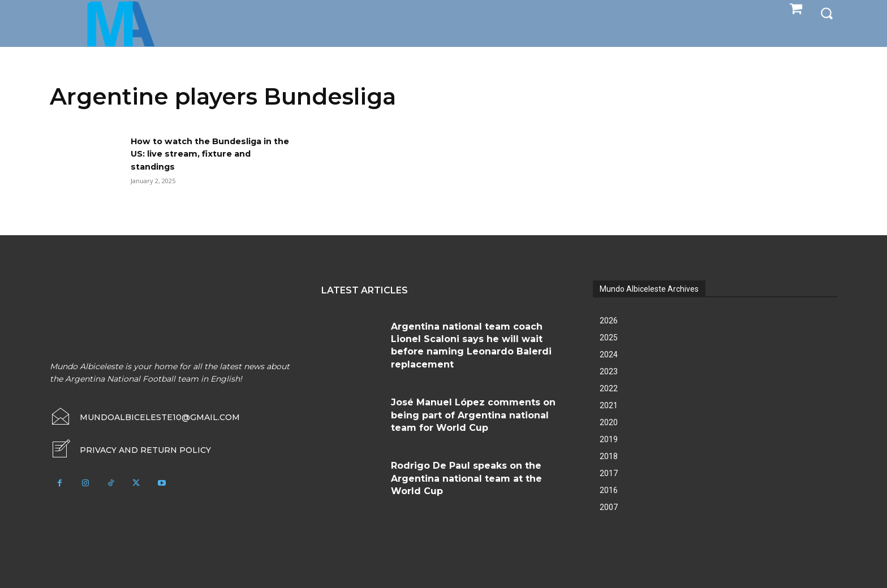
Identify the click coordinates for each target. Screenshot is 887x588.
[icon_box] (130, 450)
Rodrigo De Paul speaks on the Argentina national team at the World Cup (466, 478)
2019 (609, 439)
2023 (609, 371)
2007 (609, 507)
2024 (609, 354)
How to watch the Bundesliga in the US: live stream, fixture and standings (209, 154)
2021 (609, 405)
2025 (609, 338)
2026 (609, 321)
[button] (826, 12)
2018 (609, 456)
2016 (609, 490)
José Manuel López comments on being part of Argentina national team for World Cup (473, 415)
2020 (609, 422)
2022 (609, 388)
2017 (609, 473)
